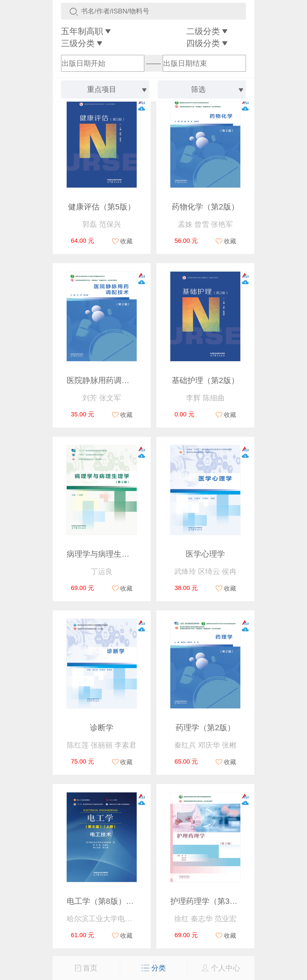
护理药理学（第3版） (208, 901)
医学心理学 (205, 554)
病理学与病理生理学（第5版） (120, 554)
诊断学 (102, 728)
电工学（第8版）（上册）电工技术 (128, 901)
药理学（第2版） (205, 728)
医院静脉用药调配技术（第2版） (124, 380)
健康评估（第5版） (102, 207)
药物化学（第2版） (205, 207)
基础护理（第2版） (205, 380)
